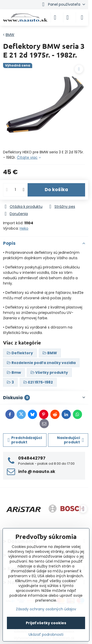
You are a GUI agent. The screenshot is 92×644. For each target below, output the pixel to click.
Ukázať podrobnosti (46, 635)
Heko (24, 228)
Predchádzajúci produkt (25, 440)
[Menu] (82, 17)
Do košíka (56, 190)
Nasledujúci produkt (70, 440)
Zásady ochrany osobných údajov (46, 609)
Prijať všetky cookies (46, 623)
